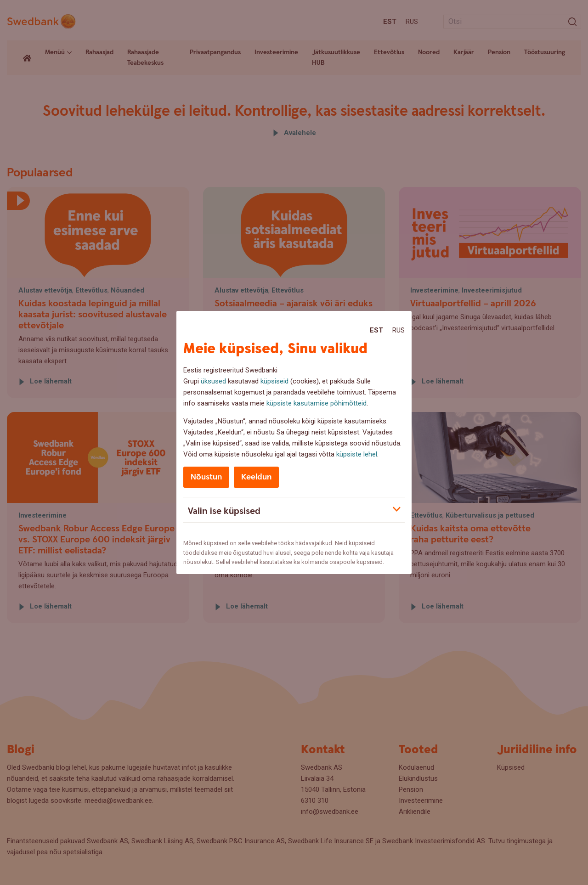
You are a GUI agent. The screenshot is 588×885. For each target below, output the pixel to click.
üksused (213, 381)
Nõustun (206, 477)
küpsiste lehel (357, 454)
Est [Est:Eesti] (376, 330)
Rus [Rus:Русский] (399, 330)
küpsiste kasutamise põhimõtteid (317, 403)
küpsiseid (274, 381)
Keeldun (256, 477)
